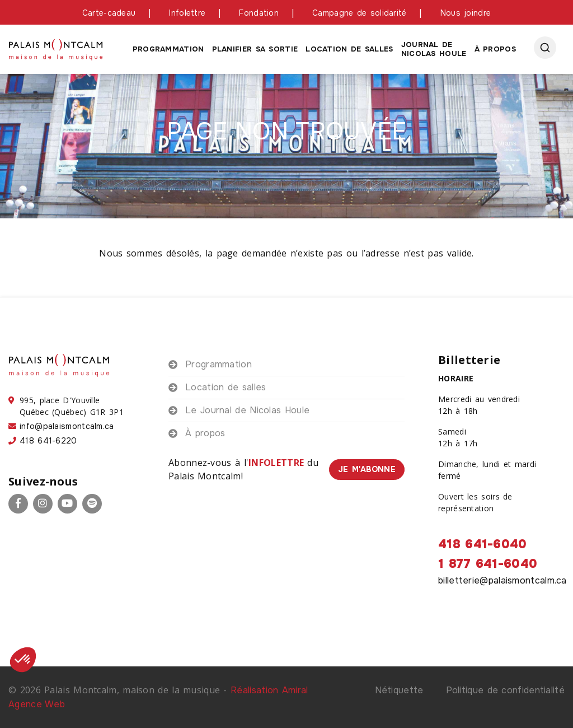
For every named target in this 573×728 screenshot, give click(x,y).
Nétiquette (399, 690)
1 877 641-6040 (488, 564)
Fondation (259, 13)
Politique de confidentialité (505, 690)
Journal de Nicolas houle (434, 49)
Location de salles (349, 49)
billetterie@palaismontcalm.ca (502, 580)
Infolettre (187, 13)
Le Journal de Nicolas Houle (247, 410)
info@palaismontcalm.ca (67, 426)
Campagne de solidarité (360, 13)
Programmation (168, 49)
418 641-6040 (483, 544)
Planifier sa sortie (255, 49)
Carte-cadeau (109, 13)
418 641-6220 (48, 441)
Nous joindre (466, 13)
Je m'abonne (367, 469)
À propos (495, 49)
